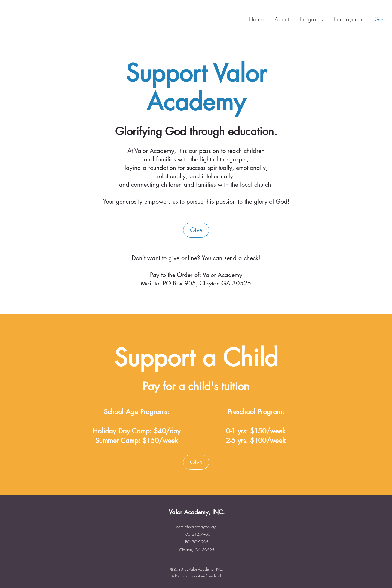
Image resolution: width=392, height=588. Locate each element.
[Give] (196, 230)
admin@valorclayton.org (196, 527)
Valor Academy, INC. (197, 512)
